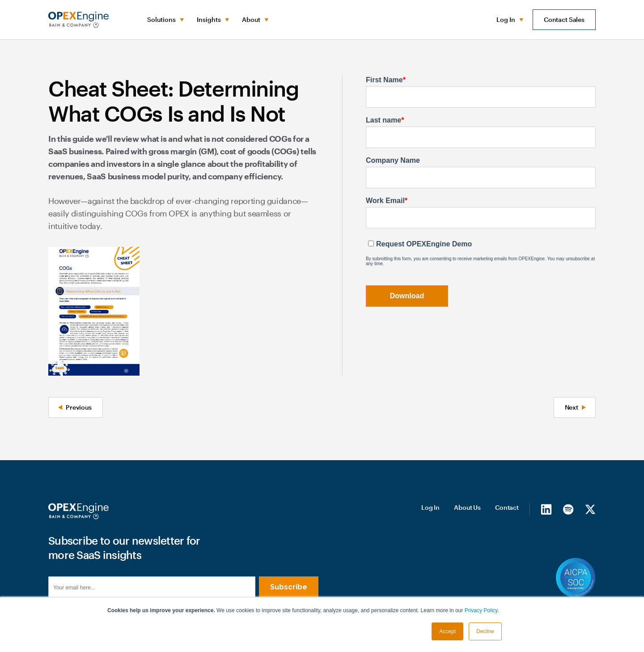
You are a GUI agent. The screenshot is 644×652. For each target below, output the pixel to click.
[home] (78, 20)
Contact (507, 507)
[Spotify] (568, 509)
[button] (165, 20)
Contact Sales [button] (564, 19)
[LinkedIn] (546, 509)
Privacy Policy (481, 610)
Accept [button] (447, 631)
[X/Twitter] (590, 509)
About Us (467, 507)
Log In (430, 507)
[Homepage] (78, 511)
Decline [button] (485, 631)
